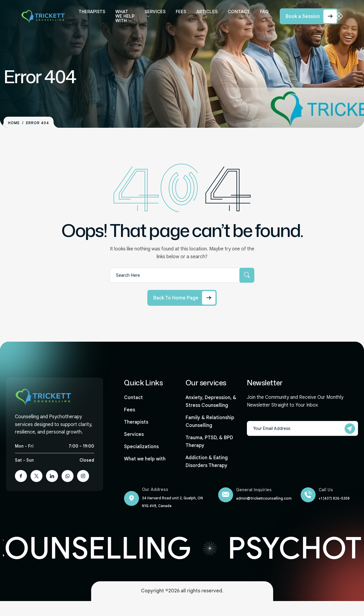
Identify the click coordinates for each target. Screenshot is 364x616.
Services (153, 14)
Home (14, 123)
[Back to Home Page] (182, 298)
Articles (205, 14)
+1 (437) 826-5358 (334, 498)
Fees (179, 14)
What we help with (123, 21)
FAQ (263, 14)
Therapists (93, 14)
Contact (237, 14)
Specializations (141, 447)
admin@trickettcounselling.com (264, 498)
